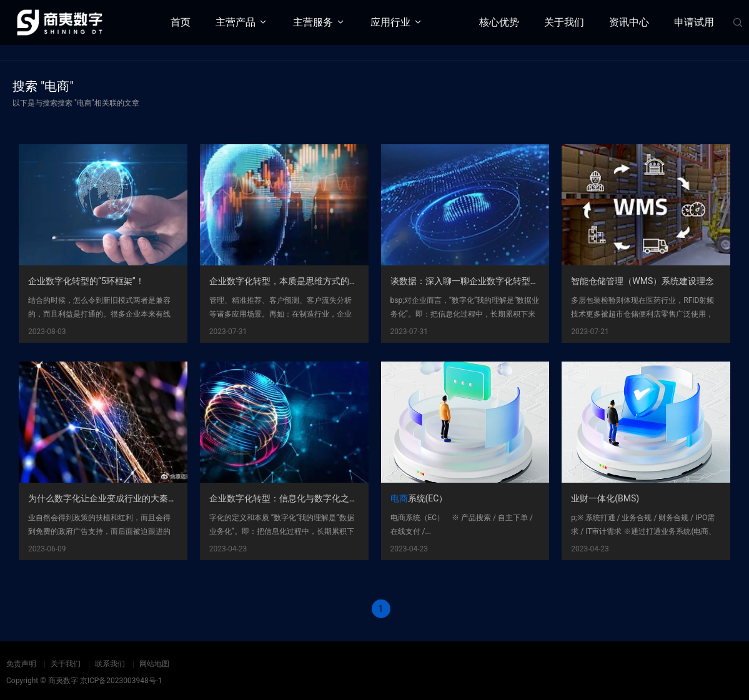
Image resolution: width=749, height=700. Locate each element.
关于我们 (564, 22)
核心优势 (499, 22)
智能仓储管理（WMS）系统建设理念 (642, 282)
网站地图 (154, 664)
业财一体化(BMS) (605, 500)
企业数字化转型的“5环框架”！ (86, 282)
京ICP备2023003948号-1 (121, 681)
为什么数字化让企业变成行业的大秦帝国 (107, 500)
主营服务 (313, 22)
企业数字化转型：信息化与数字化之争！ (288, 500)
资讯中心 (629, 22)
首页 (181, 22)
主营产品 (236, 22)
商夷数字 (63, 681)
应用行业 (390, 22)
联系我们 (110, 664)
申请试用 (694, 22)
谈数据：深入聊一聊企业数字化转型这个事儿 (478, 282)
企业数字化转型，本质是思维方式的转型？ (292, 282)
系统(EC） (419, 500)
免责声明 (21, 664)
